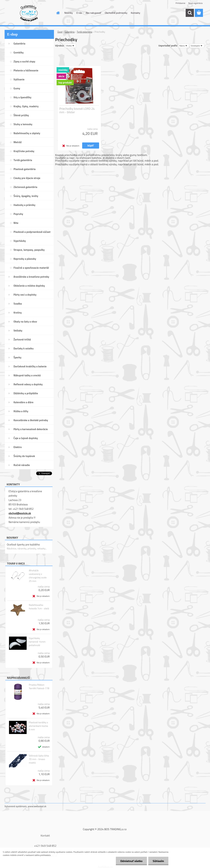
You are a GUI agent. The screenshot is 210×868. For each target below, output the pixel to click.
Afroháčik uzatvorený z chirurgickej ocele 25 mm (38, 576)
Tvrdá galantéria (84, 32)
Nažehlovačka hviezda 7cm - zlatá (39, 607)
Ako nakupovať (93, 13)
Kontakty (136, 13)
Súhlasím (158, 861)
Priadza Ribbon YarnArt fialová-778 (39, 687)
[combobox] (184, 46)
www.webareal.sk (37, 806)
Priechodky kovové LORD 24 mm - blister (77, 110)
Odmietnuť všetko (131, 861)
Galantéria (70, 32)
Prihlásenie (180, 3)
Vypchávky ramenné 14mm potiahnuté (37, 642)
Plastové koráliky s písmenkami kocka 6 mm (38, 726)
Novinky (69, 13)
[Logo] (29, 13)
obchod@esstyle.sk (20, 513)
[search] (190, 13)
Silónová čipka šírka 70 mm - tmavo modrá (39, 759)
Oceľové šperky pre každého (23, 544)
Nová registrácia (195, 3)
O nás (79, 13)
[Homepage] (58, 13)
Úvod (60, 32)
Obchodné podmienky (116, 13)
